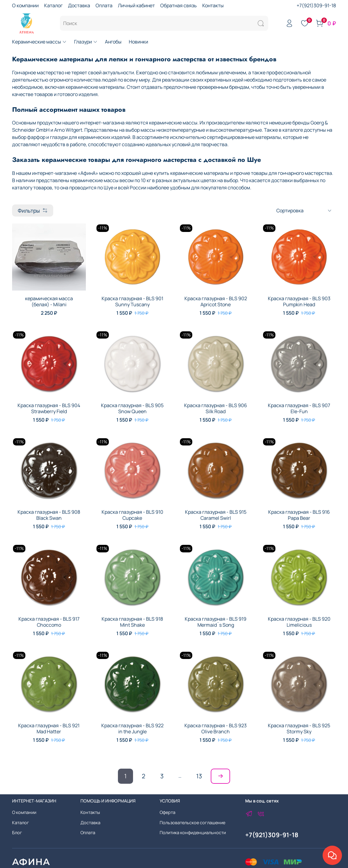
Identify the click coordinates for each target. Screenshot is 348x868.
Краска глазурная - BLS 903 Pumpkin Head (299, 301)
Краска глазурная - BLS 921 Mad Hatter (49, 728)
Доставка (79, 5)
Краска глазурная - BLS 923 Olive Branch (216, 728)
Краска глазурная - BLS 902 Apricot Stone (216, 301)
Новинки (138, 42)
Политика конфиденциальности (193, 833)
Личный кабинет (136, 5)
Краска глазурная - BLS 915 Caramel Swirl (216, 515)
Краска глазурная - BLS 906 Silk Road (216, 408)
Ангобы (113, 42)
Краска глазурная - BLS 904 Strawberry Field (49, 408)
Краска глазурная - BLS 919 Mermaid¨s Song (216, 622)
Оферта (167, 812)
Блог (17, 833)
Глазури (86, 42)
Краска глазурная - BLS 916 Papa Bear (299, 515)
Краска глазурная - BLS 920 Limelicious (299, 622)
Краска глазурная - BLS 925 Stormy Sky (299, 728)
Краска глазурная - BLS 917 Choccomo (49, 622)
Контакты (213, 5)
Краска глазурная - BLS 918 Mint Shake (132, 622)
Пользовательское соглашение (192, 823)
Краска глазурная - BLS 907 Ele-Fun (299, 408)
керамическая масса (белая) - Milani (49, 301)
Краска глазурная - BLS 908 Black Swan (49, 515)
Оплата (104, 5)
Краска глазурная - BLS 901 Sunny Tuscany (132, 301)
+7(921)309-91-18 (316, 5)
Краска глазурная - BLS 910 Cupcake (132, 515)
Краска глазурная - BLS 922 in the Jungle (132, 728)
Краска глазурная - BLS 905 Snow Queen (132, 408)
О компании (25, 5)
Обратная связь (179, 5)
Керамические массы (39, 42)
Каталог (53, 5)
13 (199, 776)
